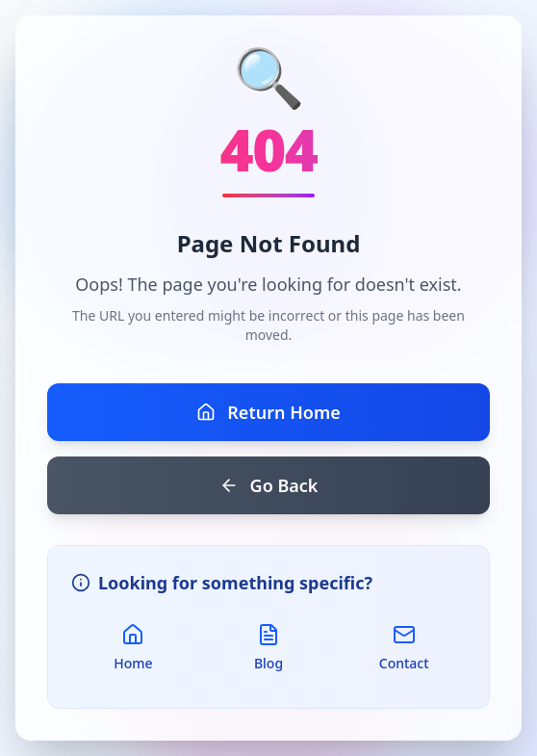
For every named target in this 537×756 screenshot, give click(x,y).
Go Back (269, 485)
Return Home (268, 412)
